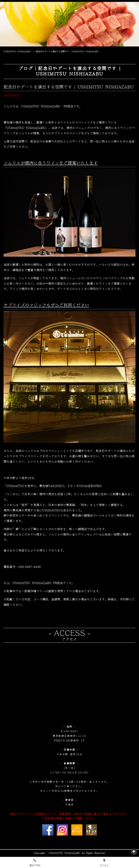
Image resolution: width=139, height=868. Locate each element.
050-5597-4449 (30, 567)
